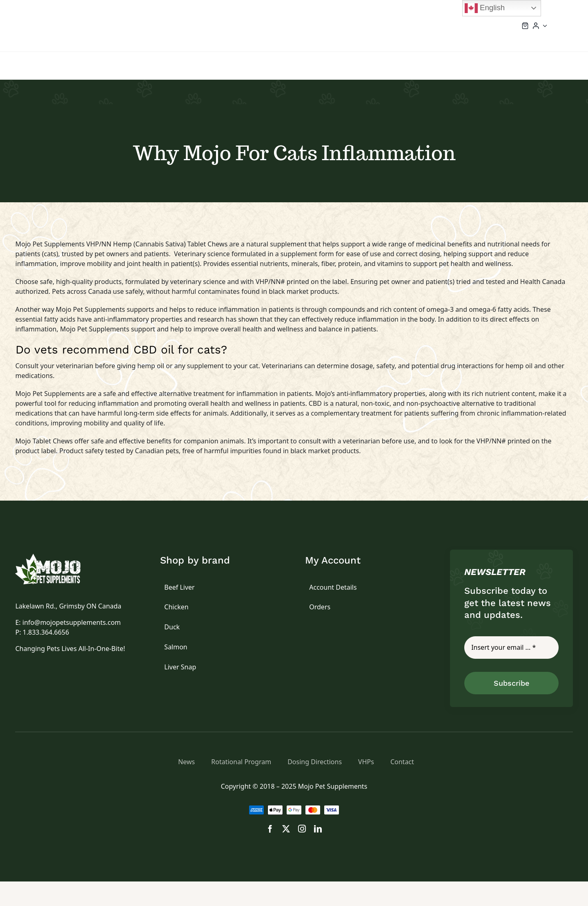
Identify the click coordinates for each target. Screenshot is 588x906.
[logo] (57, 557)
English (485, 8)
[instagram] (302, 829)
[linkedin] (318, 829)
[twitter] (286, 829)
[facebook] (270, 829)
